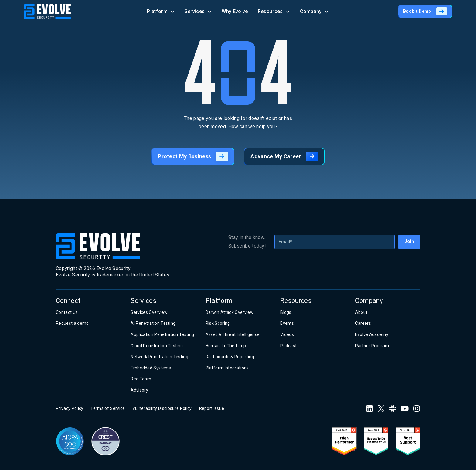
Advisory (139, 390)
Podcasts (290, 346)
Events (287, 323)
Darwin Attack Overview (229, 312)
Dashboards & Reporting (230, 357)
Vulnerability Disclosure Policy (162, 408)
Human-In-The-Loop (226, 346)
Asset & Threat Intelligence (233, 334)
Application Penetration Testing (162, 334)
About (361, 312)
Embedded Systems (151, 368)
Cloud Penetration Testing (157, 346)
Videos (287, 334)
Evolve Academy (372, 334)
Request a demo (72, 323)
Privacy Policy (70, 408)
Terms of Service (108, 408)
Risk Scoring (218, 323)
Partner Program (372, 346)
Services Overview (149, 312)
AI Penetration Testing (153, 323)
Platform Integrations (227, 368)
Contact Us (67, 312)
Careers (363, 323)
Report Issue (212, 408)
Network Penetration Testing (159, 357)
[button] (161, 11)
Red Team (141, 379)
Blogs (286, 312)
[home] (47, 12)
